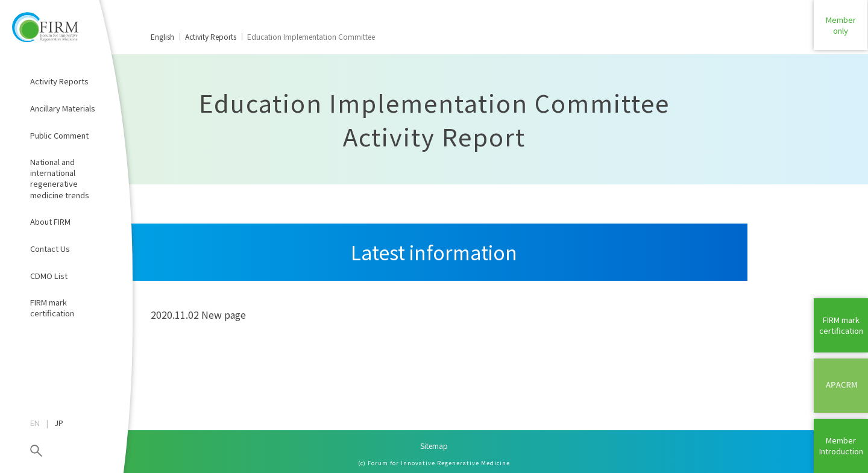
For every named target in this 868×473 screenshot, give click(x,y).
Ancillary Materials (63, 108)
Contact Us (50, 249)
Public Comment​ (59, 135)
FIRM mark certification (52, 308)
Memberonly (841, 27)
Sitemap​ (434, 446)
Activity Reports (59, 81)
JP (59, 423)
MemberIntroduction (841, 446)
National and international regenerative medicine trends (60, 178)
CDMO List (49, 276)
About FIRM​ (50, 221)
